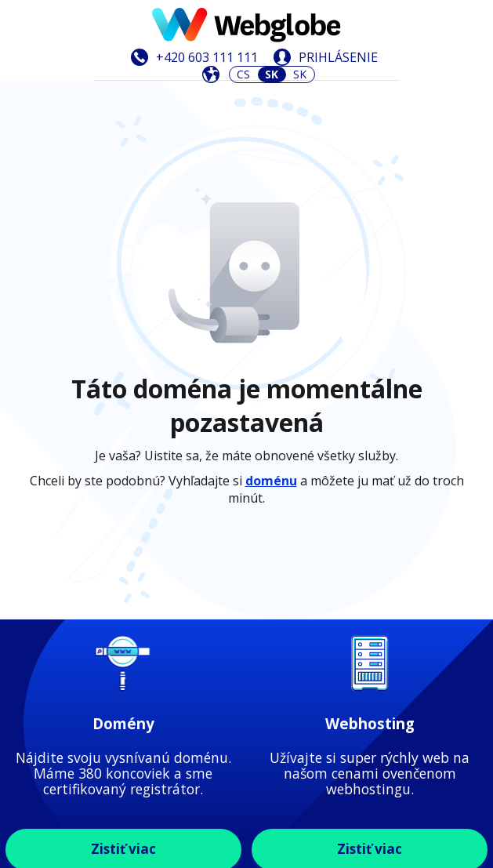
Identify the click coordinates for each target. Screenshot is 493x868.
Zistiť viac (123, 545)
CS (243, 74)
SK (300, 74)
